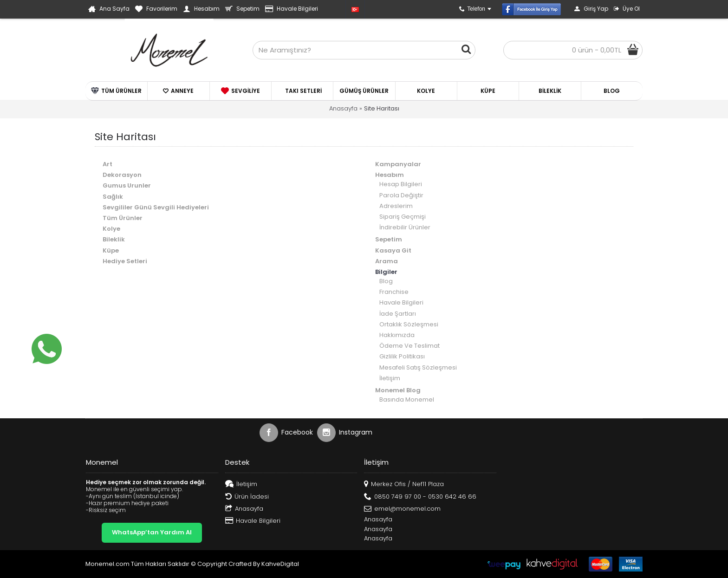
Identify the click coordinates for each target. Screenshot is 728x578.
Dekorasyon (122, 175)
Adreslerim (396, 206)
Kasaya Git (393, 250)
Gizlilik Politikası (402, 356)
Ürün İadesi (247, 497)
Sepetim (389, 239)
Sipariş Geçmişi (403, 217)
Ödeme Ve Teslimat (409, 346)
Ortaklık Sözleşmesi (409, 324)
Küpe (111, 250)
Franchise (394, 292)
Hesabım (390, 175)
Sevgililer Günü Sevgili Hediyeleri (156, 207)
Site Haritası (382, 108)
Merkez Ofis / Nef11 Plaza (404, 484)
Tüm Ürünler (123, 218)
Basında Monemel (407, 399)
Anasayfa (343, 108)
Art (107, 164)
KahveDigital (280, 564)
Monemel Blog (398, 390)
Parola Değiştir (401, 195)
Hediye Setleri (125, 261)
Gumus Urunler (127, 185)
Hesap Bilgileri (401, 184)
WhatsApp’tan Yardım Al (152, 532)
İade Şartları (398, 314)
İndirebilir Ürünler (405, 227)
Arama (387, 261)
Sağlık (113, 197)
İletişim (390, 378)
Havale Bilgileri (401, 302)
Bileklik (114, 239)
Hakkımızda (397, 335)
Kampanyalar (398, 164)
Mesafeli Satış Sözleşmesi (418, 367)
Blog (386, 281)
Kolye (111, 229)
